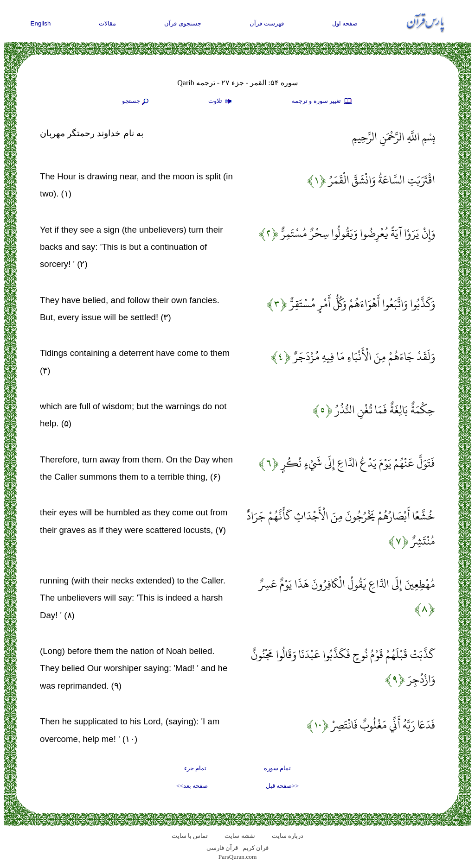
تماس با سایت (190, 836)
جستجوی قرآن (183, 23)
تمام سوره (277, 768)
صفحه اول (345, 23)
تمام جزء (195, 768)
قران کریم (256, 848)
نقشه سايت (240, 836)
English (41, 23)
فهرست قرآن (267, 23)
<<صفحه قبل (282, 786)
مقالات (107, 23)
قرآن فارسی (222, 848)
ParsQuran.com (238, 857)
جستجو (136, 101)
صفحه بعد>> (192, 786)
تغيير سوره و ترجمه (322, 101)
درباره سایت (288, 836)
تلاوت (221, 101)
